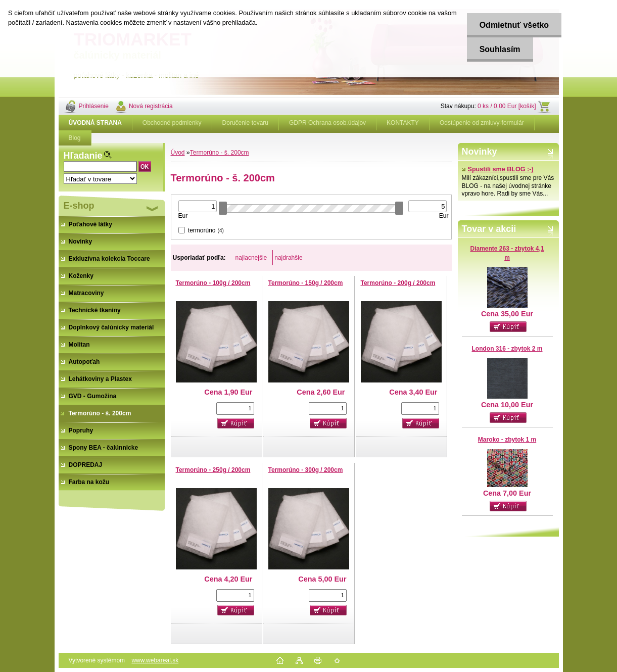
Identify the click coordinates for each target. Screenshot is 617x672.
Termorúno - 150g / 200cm (306, 283)
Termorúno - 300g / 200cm (306, 470)
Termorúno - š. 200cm (220, 153)
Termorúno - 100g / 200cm (213, 283)
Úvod (178, 153)
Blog (75, 138)
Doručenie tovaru (245, 123)
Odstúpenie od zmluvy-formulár (482, 123)
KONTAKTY (403, 123)
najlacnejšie (251, 258)
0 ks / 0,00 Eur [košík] (507, 106)
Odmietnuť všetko (514, 25)
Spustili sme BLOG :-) (498, 169)
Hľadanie (83, 156)
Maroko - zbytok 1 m (507, 440)
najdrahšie (288, 258)
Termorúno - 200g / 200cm (398, 283)
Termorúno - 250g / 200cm (213, 470)
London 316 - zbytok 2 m (507, 349)
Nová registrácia (151, 106)
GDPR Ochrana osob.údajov (327, 123)
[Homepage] (96, 123)
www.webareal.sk (155, 660)
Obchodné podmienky (172, 123)
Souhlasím (500, 49)
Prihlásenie (94, 106)
